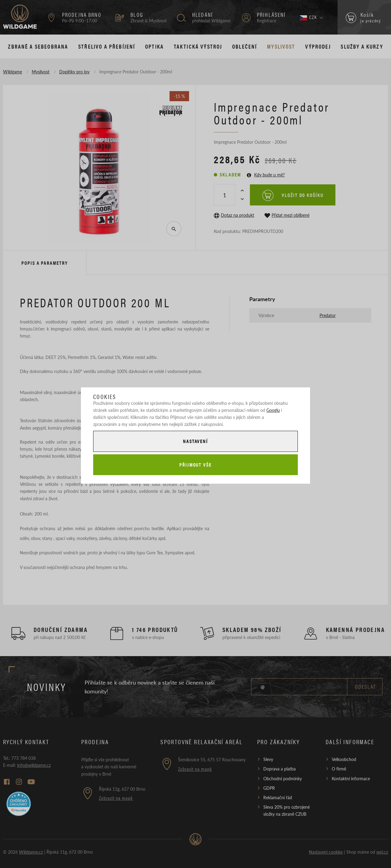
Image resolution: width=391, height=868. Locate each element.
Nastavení (195, 441)
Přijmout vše (195, 465)
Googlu (273, 410)
